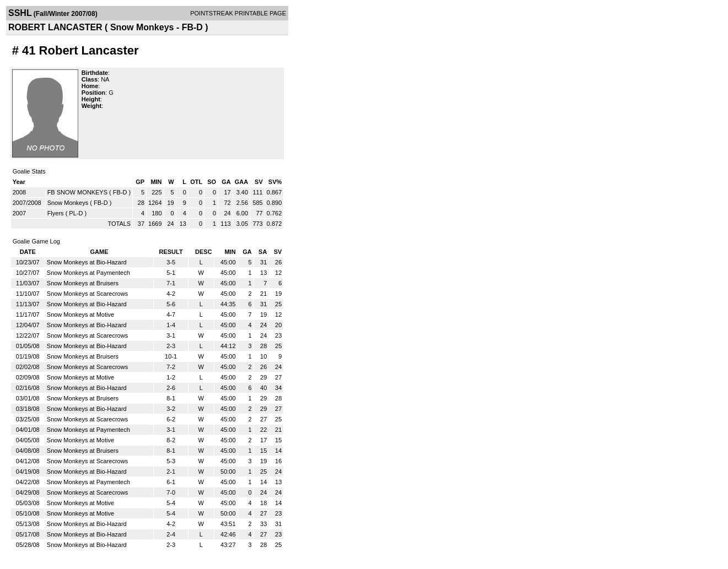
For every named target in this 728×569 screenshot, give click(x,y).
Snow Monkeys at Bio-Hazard (87, 262)
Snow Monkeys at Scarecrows (87, 294)
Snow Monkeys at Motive (80, 315)
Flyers (56, 213)
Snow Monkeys (68, 203)
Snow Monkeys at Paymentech (88, 273)
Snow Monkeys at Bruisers (83, 283)
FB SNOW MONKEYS (77, 192)
